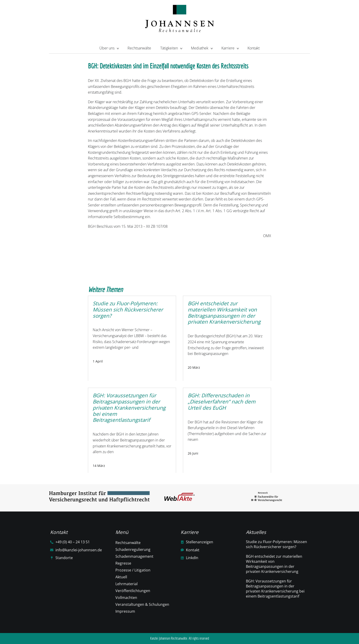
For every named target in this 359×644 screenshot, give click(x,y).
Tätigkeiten (171, 48)
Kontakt (254, 48)
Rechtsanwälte (139, 48)
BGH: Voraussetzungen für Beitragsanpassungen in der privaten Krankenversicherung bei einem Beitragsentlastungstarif (275, 589)
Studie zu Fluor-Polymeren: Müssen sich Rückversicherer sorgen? (276, 544)
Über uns (109, 48)
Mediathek (202, 48)
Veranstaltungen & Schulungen (142, 604)
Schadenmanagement (134, 556)
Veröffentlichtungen (133, 591)
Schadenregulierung (133, 549)
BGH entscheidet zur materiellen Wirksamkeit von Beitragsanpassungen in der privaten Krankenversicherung (274, 564)
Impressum (125, 611)
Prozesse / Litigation (133, 570)
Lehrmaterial (126, 584)
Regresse (123, 563)
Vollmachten (126, 598)
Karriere (230, 48)
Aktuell (121, 577)
